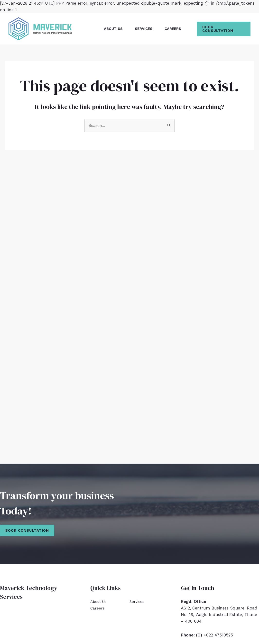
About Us (113, 29)
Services (144, 29)
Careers (173, 29)
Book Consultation (27, 530)
